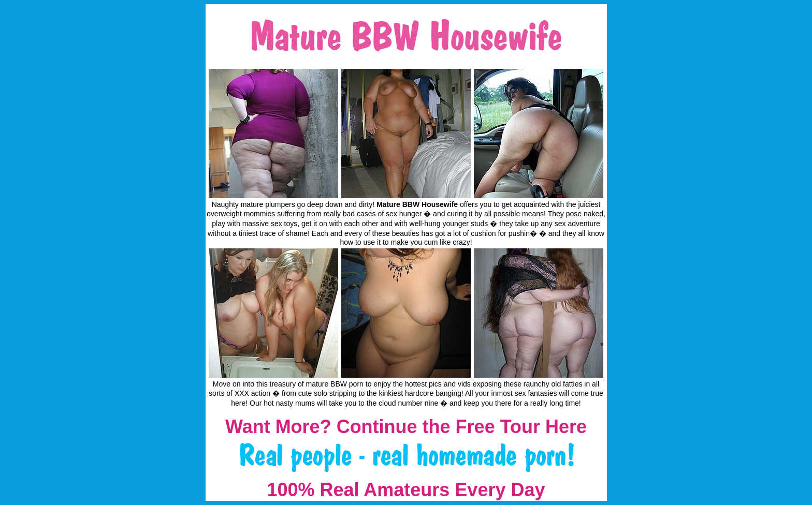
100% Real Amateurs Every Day (406, 490)
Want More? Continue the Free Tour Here (406, 427)
